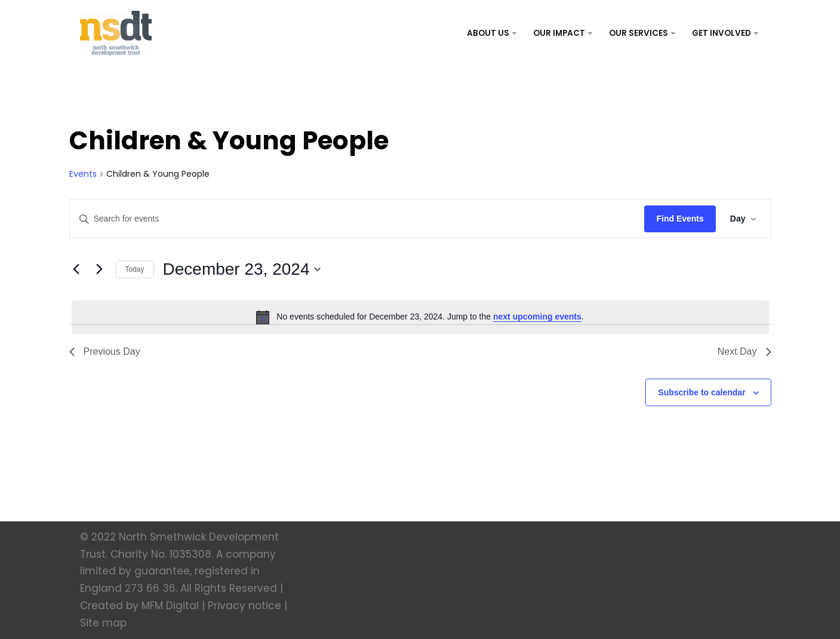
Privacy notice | (247, 606)
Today (135, 269)
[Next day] (100, 269)
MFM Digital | (173, 606)
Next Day (744, 351)
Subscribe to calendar (701, 392)
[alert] (420, 317)
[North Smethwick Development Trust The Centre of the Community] (116, 33)
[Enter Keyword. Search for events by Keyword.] (357, 219)
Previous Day (105, 351)
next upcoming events (537, 317)
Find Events (680, 219)
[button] (514, 33)
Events (83, 174)
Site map (103, 623)
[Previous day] (76, 269)
